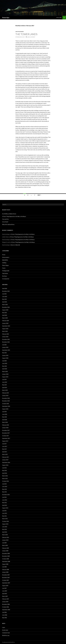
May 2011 (4, 516)
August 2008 (5, 564)
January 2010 (5, 540)
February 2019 (6, 393)
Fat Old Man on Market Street (9, 214)
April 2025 (5, 302)
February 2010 (6, 537)
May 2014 (4, 489)
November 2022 (6, 342)
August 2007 (5, 586)
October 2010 (6, 521)
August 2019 (5, 377)
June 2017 (5, 446)
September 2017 (6, 438)
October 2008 (6, 559)
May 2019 (4, 385)
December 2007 (6, 575)
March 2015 (5, 478)
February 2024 (6, 321)
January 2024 (5, 323)
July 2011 (4, 511)
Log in (4, 627)
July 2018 (4, 412)
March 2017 (5, 454)
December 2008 (6, 553)
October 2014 (6, 481)
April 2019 (5, 387)
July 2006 (4, 612)
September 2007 (6, 583)
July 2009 (4, 543)
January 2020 (5, 374)
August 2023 (5, 329)
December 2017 (6, 430)
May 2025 (4, 299)
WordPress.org (6, 635)
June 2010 (5, 527)
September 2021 (6, 350)
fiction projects (6, 257)
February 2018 (6, 425)
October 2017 (6, 436)
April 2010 (5, 532)
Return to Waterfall (15, 245)
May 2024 (4, 313)
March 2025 (5, 305)
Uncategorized (20, 32)
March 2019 (5, 390)
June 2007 (5, 591)
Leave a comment (31, 37)
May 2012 (4, 503)
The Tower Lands (26, 34)
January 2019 (5, 396)
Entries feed (5, 630)
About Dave (59, 18)
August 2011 (5, 508)
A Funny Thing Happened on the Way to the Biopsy (14, 216)
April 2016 (5, 473)
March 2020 (5, 371)
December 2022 (6, 339)
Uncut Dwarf (5, 222)
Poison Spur (6, 18)
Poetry (4, 268)
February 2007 (6, 599)
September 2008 (6, 561)
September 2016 (6, 462)
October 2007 (6, 580)
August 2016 (5, 465)
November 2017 (6, 433)
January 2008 (5, 572)
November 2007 (6, 578)
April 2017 (5, 452)
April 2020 (5, 369)
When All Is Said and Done (8, 224)
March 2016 (5, 476)
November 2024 (6, 307)
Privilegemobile (6, 271)
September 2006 (6, 610)
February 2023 (6, 334)
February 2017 (6, 457)
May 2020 (4, 366)
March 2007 (5, 596)
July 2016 (4, 468)
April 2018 (5, 420)
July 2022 (4, 345)
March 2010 (5, 535)
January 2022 (5, 347)
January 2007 (5, 602)
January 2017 (5, 460)
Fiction (4, 255)
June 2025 (5, 297)
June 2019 (5, 382)
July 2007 (4, 588)
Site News (5, 276)
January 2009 (5, 551)
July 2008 (4, 567)
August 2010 (5, 524)
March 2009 (5, 545)
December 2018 (6, 398)
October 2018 (6, 404)
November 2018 (6, 401)
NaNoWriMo (5, 260)
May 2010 (4, 529)
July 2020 (4, 361)
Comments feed (6, 633)
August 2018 (5, 409)
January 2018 (5, 428)
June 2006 (5, 615)
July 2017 (4, 444)
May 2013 (4, 492)
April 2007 (5, 594)
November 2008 (6, 556)
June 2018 (5, 414)
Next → (40, 195)
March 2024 (5, 318)
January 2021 (5, 355)
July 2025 (4, 294)
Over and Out (5, 219)
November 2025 (6, 291)
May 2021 (4, 353)
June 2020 (5, 363)
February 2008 (6, 569)
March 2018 (5, 422)
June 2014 (5, 487)
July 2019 (4, 379)
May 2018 (4, 417)
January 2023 (5, 337)
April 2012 (5, 505)
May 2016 (4, 470)
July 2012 (4, 497)
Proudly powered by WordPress (9, 642)
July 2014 (4, 484)
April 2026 (5, 288)
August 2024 (5, 310)
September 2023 (6, 326)
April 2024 (5, 315)
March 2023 (5, 331)
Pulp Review (5, 273)
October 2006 (6, 607)
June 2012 (5, 500)
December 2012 (6, 495)
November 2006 (6, 604)
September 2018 (6, 406)
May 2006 (4, 618)
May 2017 (4, 449)
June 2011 (5, 513)
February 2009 (6, 548)
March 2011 (5, 519)
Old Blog (4, 263)
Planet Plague (5, 265)
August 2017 (5, 441)
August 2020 (5, 358)
